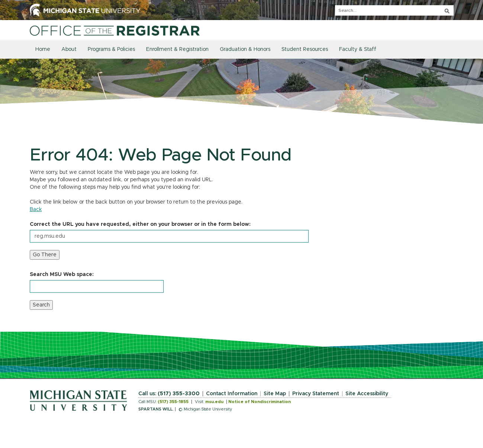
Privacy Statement (316, 394)
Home (43, 49)
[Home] (115, 30)
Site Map (275, 394)
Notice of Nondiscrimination (260, 402)
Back (36, 210)
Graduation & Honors (245, 49)
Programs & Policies (111, 49)
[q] (394, 10)
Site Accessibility (367, 394)
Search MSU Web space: (62, 275)
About (69, 49)
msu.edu (214, 402)
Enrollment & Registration (177, 49)
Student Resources (305, 49)
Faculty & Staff (358, 49)
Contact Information (232, 394)
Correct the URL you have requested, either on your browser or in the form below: (140, 224)
